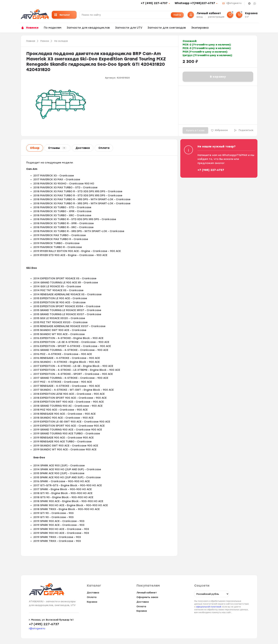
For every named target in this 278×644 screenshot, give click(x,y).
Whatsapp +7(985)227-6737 (195, 3)
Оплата (104, 148)
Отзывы (57, 148)
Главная (31, 41)
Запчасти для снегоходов (167, 28)
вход (200, 17)
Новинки (32, 28)
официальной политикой (209, 607)
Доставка (83, 148)
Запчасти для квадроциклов (88, 28)
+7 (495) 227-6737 (154, 3)
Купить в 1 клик (195, 130)
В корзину (218, 77)
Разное (45, 41)
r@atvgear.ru (234, 3)
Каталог (62, 15)
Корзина (92, 602)
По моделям (53, 28)
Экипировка (200, 28)
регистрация (216, 17)
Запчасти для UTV (129, 28)
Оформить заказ (147, 597)
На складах (61, 41)
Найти (177, 15)
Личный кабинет (147, 593)
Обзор (35, 148)
